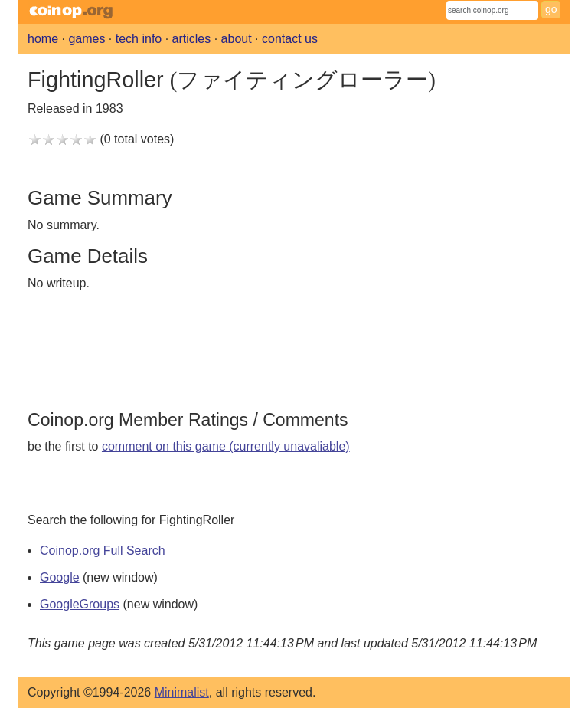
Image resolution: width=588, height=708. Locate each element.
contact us (290, 39)
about (237, 39)
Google (60, 577)
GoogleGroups (80, 604)
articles (192, 39)
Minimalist (182, 692)
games (87, 39)
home (43, 39)
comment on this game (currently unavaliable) (226, 446)
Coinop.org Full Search (103, 551)
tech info (139, 39)
